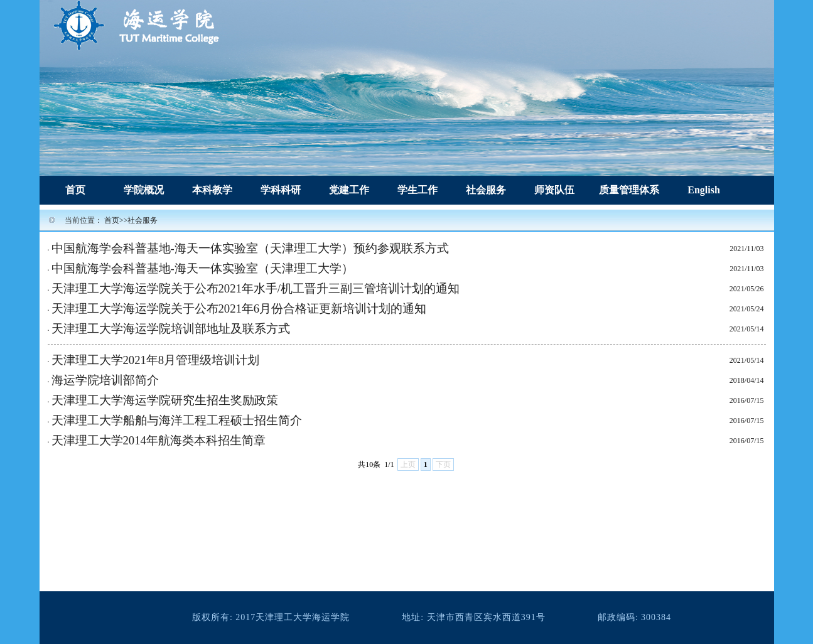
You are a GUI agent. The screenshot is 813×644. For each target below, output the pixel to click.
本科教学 (212, 190)
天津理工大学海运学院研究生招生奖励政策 (165, 400)
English (704, 190)
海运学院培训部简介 (105, 380)
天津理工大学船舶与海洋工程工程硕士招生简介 (177, 420)
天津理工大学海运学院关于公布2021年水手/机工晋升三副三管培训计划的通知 (256, 288)
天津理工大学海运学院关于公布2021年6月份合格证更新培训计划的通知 (239, 309)
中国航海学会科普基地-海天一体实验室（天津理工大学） (202, 268)
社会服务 (486, 190)
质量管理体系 (629, 190)
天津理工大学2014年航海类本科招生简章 (159, 440)
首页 (75, 190)
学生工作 (417, 190)
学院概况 (144, 190)
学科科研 (281, 190)
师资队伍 (554, 190)
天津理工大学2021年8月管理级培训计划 (156, 360)
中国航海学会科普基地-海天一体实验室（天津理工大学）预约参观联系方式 (250, 248)
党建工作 (349, 190)
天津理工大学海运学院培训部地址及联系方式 (171, 329)
